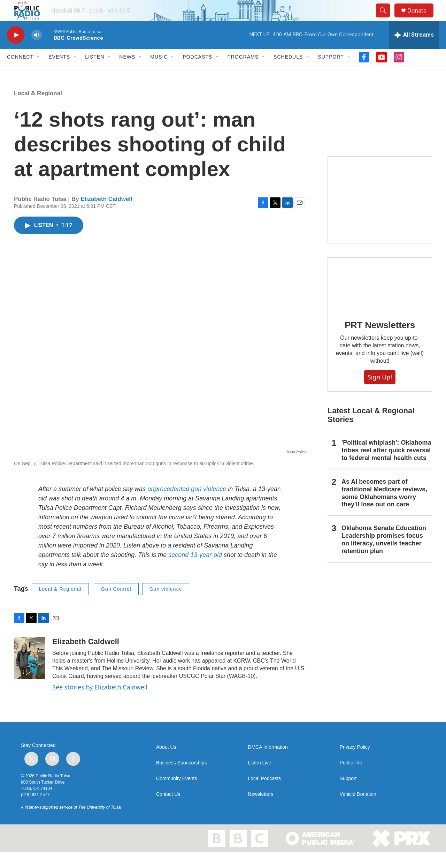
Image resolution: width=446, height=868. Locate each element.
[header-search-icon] (386, 18)
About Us (166, 763)
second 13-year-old (196, 571)
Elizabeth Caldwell (106, 215)
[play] (16, 51)
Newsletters (260, 810)
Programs (243, 73)
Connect (20, 73)
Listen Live (259, 779)
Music (159, 73)
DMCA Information (268, 763)
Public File (351, 779)
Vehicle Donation (358, 810)
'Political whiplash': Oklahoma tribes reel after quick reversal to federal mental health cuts (386, 466)
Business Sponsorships (182, 779)
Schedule (288, 73)
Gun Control (116, 605)
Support (331, 73)
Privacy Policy (355, 763)
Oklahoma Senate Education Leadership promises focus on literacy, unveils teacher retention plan (384, 555)
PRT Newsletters (380, 341)
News (127, 73)
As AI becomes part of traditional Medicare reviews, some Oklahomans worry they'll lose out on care (384, 509)
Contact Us (168, 810)
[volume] (37, 51)
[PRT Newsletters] (380, 299)
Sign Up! (380, 393)
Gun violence (166, 605)
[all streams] (414, 51)
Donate (421, 18)
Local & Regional (38, 109)
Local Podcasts (264, 794)
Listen (95, 73)
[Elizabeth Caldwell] (30, 674)
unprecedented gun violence (187, 505)
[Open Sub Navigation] (39, 73)
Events (59, 73)
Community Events (176, 794)
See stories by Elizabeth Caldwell (100, 703)
